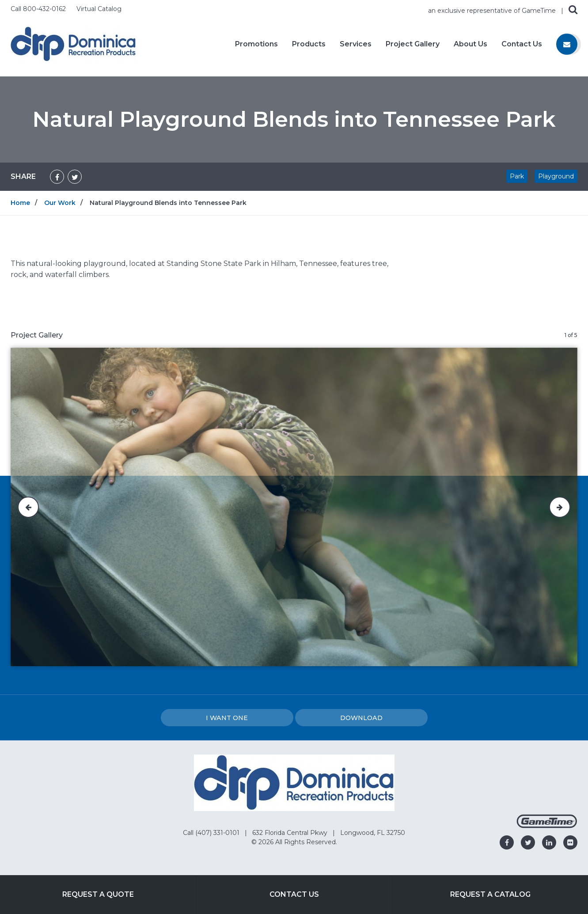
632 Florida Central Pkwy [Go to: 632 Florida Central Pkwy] (291, 833)
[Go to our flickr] (570, 842)
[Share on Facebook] (57, 177)
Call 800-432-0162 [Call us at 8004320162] (39, 9)
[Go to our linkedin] (549, 842)
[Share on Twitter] (75, 177)
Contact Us (522, 44)
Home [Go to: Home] (20, 203)
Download (361, 718)
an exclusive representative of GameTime (493, 11)
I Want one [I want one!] (227, 718)
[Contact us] (567, 44)
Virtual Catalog (99, 9)
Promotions (256, 44)
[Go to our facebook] (507, 842)
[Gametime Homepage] (547, 826)
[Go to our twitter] (528, 842)
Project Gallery (413, 44)
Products (309, 44)
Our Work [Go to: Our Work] (60, 203)
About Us (470, 44)
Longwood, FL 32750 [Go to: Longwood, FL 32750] (373, 833)
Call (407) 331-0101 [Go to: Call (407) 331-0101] (212, 833)
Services (356, 44)
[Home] (73, 44)
